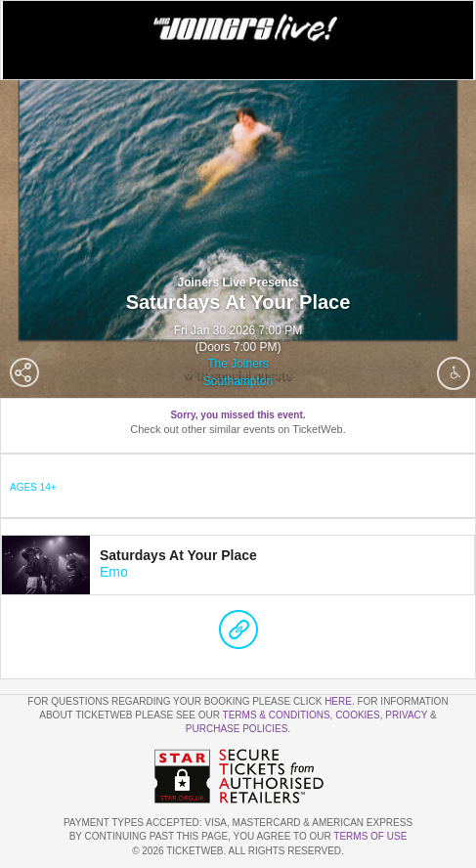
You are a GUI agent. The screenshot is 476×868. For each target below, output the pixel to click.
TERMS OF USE (370, 836)
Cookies (358, 715)
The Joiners (238, 364)
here (338, 701)
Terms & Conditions (277, 715)
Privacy (406, 715)
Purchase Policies (237, 729)
